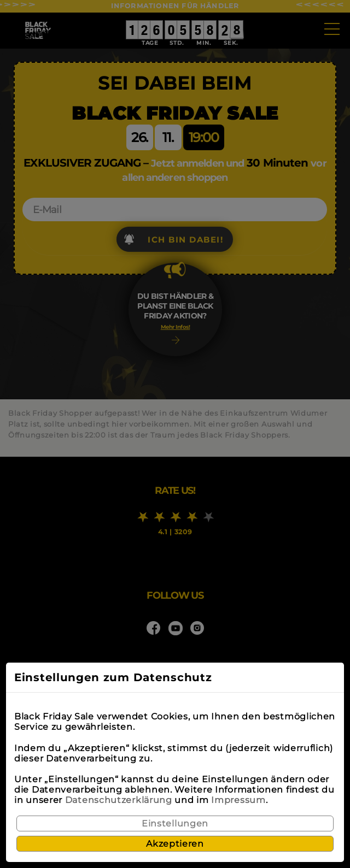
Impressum (238, 800)
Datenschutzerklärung (119, 800)
